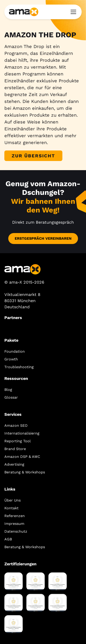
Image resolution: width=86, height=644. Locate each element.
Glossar (11, 397)
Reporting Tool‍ (18, 441)
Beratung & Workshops (25, 472)
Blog (8, 390)
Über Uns (12, 500)
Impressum (14, 524)
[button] (72, 12)
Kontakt (11, 508)
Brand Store (15, 449)
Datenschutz (16, 531)
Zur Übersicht (33, 156)
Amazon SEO (16, 425)
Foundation (15, 351)
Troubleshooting (19, 367)
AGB (8, 539)
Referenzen (15, 516)
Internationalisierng (22, 433)
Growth (11, 359)
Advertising (14, 464)
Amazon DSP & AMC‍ (22, 457)
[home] (24, 12)
